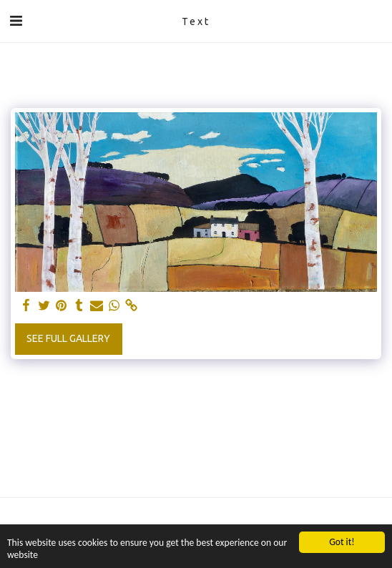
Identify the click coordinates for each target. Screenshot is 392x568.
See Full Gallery (68, 338)
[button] (16, 20)
